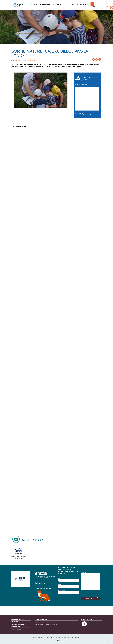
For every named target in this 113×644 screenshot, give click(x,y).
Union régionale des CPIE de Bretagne (47, 625)
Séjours (34, 4)
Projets (70, 4)
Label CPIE (15, 622)
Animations (46, 4)
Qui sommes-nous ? (18, 619)
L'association (82, 4)
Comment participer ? (18, 624)
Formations (59, 4)
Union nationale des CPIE (43, 622)
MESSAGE (84, 572)
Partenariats (16, 627)
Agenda (93, 5)
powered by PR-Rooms (56, 641)
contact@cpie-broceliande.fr (83, 115)
